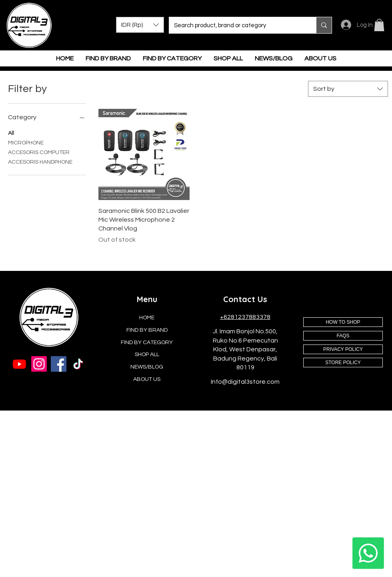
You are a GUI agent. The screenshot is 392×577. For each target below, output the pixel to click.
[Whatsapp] (368, 553)
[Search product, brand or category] (237, 25)
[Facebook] (59, 364)
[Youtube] (19, 364)
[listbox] (140, 25)
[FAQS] (343, 336)
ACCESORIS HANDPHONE (40, 161)
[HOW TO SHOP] (343, 322)
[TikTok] (78, 364)
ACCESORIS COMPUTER (39, 152)
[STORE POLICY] (343, 363)
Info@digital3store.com (245, 382)
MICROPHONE (26, 142)
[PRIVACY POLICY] (343, 349)
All (11, 132)
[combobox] (348, 89)
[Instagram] (39, 364)
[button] (140, 25)
